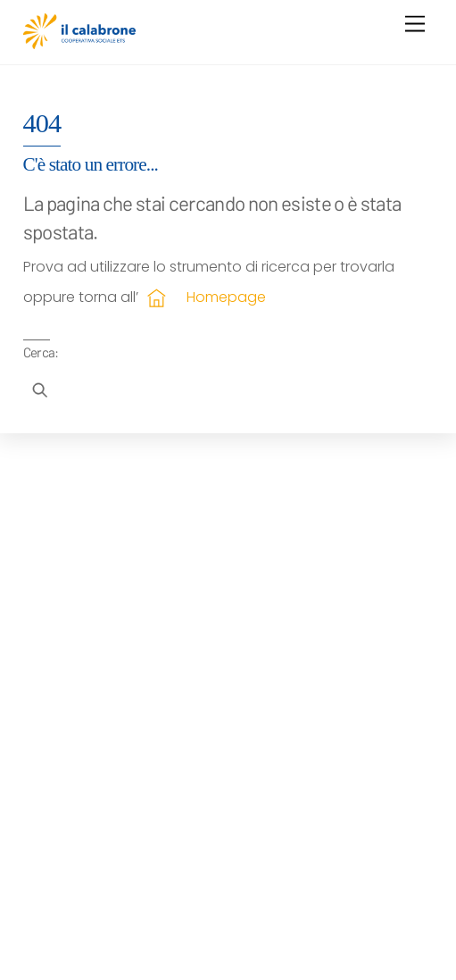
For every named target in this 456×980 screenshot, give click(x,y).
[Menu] (415, 25)
